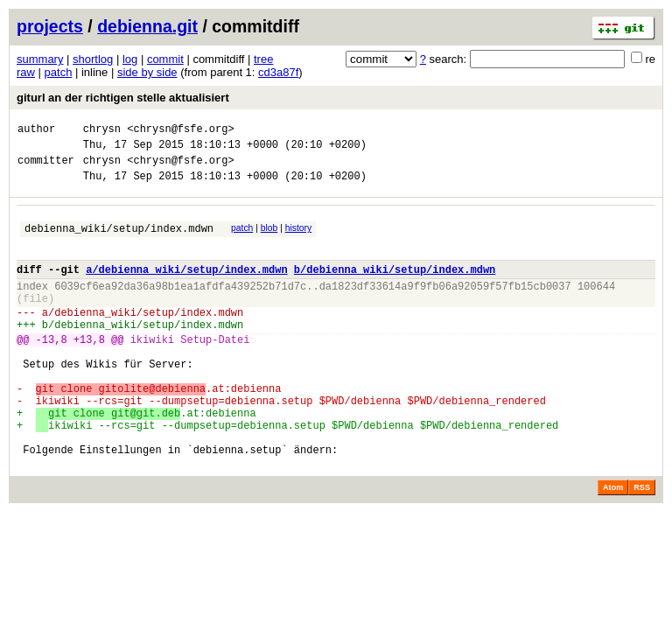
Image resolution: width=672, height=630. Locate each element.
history (298, 238)
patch (59, 72)
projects (50, 26)
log (130, 59)
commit (165, 59)
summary (40, 59)
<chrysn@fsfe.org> (180, 131)
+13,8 (89, 371)
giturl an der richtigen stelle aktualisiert (123, 98)
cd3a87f (278, 72)
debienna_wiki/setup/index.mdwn (119, 241)
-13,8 (52, 371)
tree (263, 59)
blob (269, 238)
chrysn (102, 131)
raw (26, 72)
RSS (642, 545)
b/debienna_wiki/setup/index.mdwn (395, 287)
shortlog (93, 59)
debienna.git (147, 26)
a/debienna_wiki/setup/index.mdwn (186, 287)
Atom (613, 545)
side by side (147, 72)
